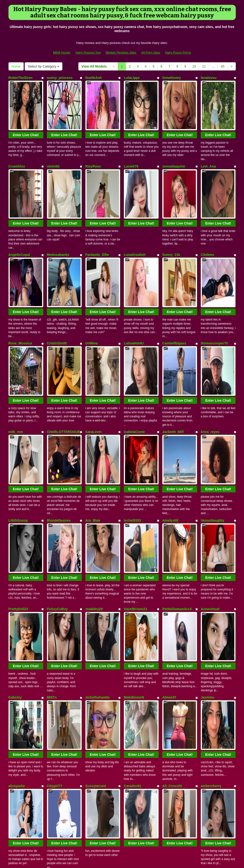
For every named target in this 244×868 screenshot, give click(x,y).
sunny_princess (60, 78)
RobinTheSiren (21, 78)
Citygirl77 (55, 601)
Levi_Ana (208, 143)
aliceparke (17, 601)
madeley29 (94, 470)
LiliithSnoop (18, 405)
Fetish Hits (119, 857)
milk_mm (16, 339)
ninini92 (53, 143)
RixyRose (93, 143)
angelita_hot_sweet (63, 666)
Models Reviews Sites (121, 52)
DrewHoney (172, 78)
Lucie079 (131, 143)
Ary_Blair (93, 405)
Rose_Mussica (20, 274)
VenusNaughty (212, 405)
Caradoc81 (133, 601)
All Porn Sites (151, 52)
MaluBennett (134, 536)
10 (194, 66)
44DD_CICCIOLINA (139, 666)
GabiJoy (15, 536)
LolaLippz (132, 78)
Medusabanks (58, 209)
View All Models (94, 66)
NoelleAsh (94, 78)
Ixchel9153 (132, 405)
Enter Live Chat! (26, 112)
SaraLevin (93, 339)
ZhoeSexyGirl (19, 732)
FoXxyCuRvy (57, 470)
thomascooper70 (214, 274)
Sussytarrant (96, 601)
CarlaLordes (172, 666)
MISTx (52, 536)
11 (204, 66)
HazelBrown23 (135, 470)
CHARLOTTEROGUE (64, 339)
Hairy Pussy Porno (178, 52)
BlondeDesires (59, 405)
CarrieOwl (93, 666)
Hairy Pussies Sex (88, 52)
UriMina (92, 274)
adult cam (213, 822)
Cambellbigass (174, 274)
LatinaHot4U (134, 274)
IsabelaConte (134, 339)
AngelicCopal (19, 209)
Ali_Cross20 (172, 601)
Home (16, 66)
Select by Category (44, 66)
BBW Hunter (62, 52)
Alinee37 (169, 536)
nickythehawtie (97, 536)
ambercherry (211, 601)
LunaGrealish (135, 209)
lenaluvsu (209, 78)
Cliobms (207, 209)
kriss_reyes (210, 339)
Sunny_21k (171, 209)
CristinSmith (57, 274)
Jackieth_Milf (173, 339)
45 (223, 66)
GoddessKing (19, 666)
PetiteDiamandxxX (177, 470)
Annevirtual (210, 470)
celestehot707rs (214, 666)
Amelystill (170, 405)
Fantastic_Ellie (97, 209)
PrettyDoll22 (18, 470)
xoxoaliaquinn (174, 143)
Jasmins (207, 536)
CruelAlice (17, 143)
